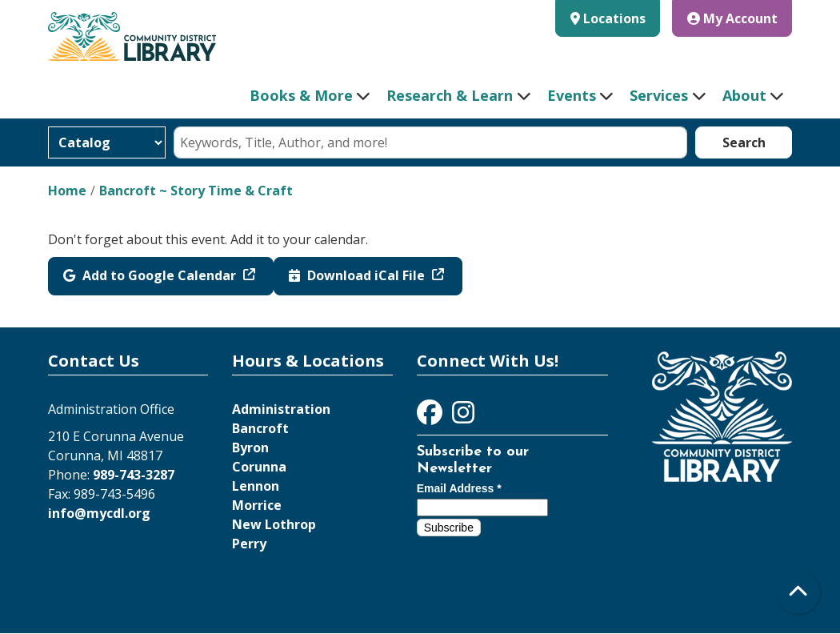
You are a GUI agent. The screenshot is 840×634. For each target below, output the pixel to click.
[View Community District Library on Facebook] (431, 417)
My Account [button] (732, 18)
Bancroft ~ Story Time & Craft (196, 191)
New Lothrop (274, 524)
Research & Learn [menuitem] (450, 95)
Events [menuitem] (572, 95)
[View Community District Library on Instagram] (463, 417)
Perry (249, 544)
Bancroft (260, 428)
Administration (281, 409)
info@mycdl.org (99, 513)
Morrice (257, 505)
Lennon (256, 486)
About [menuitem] (744, 95)
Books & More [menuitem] (301, 95)
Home (67, 191)
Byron (250, 447)
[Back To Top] (798, 592)
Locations (614, 18)
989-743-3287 (134, 475)
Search (744, 142)
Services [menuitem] (659, 95)
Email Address (459, 488)
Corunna (259, 467)
